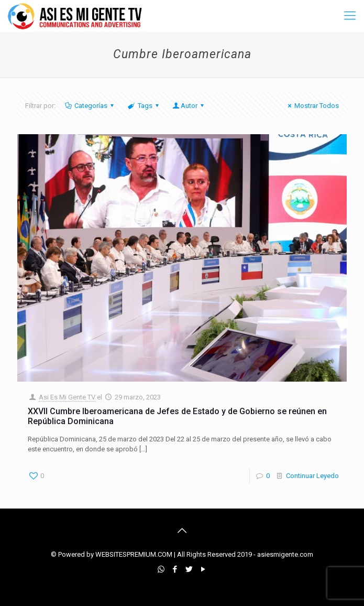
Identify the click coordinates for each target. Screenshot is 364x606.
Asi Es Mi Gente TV (67, 397)
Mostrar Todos (312, 106)
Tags (144, 106)
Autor (189, 106)
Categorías (90, 106)
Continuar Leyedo (312, 476)
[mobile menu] (350, 16)
